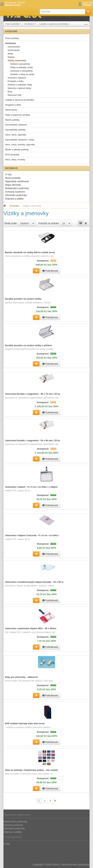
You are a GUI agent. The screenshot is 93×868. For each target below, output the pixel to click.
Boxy (10, 92)
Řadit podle (11, 223)
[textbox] (62, 12)
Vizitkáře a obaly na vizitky (22, 74)
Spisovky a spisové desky (19, 88)
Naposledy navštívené (17, 181)
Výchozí (25, 223)
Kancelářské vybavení (16, 125)
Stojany (11, 57)
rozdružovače (14, 47)
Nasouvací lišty (15, 95)
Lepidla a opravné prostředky (55, 24)
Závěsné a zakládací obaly (20, 85)
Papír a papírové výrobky (18, 115)
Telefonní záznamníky (20, 64)
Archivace (30, 24)
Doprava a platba (14, 199)
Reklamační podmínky (17, 188)
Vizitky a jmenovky (17, 61)
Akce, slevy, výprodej (16, 135)
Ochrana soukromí (15, 192)
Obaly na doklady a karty (21, 67)
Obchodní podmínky (16, 195)
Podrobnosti (50, 271)
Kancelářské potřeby (15, 130)
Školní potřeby (12, 120)
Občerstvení (11, 110)
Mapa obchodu (13, 185)
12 (64, 223)
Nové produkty (13, 178)
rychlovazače (14, 50)
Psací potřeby (13, 24)
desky (10, 54)
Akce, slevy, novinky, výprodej (20, 145)
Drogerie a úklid (13, 105)
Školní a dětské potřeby (17, 150)
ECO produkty (12, 155)
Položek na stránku (49, 223)
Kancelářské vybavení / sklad (20, 140)
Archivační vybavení (17, 78)
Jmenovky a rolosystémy (21, 71)
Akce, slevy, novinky (15, 160)
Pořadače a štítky (16, 81)
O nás (8, 174)
